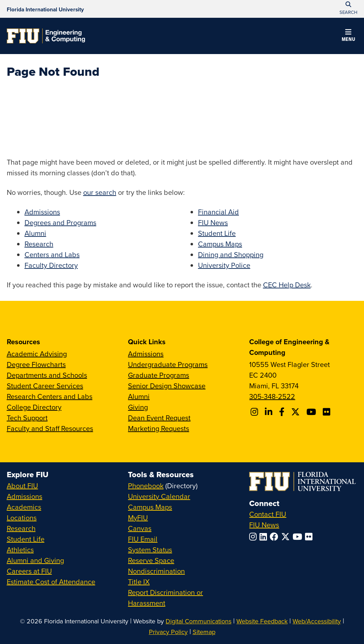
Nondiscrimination (156, 571)
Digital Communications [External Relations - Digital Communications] (199, 621)
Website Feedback (262, 621)
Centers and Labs (52, 254)
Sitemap (204, 632)
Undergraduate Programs (168, 364)
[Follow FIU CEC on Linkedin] (270, 412)
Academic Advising (37, 354)
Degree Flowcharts (36, 364)
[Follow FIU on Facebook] (275, 537)
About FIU (22, 486)
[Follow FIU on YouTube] (299, 537)
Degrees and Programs (60, 222)
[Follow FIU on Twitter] (287, 537)
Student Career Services (45, 386)
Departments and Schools (47, 375)
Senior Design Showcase (167, 386)
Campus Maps (220, 244)
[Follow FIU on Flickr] (310, 537)
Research (39, 244)
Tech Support (27, 418)
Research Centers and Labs (50, 396)
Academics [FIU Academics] (24, 507)
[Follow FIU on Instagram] (254, 537)
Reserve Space (151, 560)
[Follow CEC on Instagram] (255, 412)
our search (100, 192)
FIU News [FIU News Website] (264, 525)
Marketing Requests (159, 428)
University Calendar (159, 496)
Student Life (217, 233)
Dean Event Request (159, 418)
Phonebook (146, 486)
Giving (138, 407)
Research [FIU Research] (21, 528)
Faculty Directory (51, 265)
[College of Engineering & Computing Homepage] (46, 36)
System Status (150, 550)
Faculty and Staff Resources (50, 428)
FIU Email (143, 539)
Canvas (140, 528)
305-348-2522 (272, 396)
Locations (22, 518)
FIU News (213, 222)
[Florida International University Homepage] (45, 9)
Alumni (35, 233)
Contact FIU (268, 514)
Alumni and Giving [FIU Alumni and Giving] (35, 560)
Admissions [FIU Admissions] (25, 496)
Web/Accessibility (317, 621)
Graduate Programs (159, 375)
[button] (348, 36)
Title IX (139, 582)
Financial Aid (218, 212)
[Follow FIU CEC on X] (296, 412)
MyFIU (138, 518)
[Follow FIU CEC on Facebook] (283, 412)
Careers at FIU (29, 571)
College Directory (34, 407)
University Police (224, 265)
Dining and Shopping (231, 254)
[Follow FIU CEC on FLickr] (328, 412)
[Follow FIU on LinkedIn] (265, 537)
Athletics (20, 550)
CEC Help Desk (287, 285)
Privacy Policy (168, 632)
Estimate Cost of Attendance (51, 582)
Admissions (42, 212)
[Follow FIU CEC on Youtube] (312, 412)
